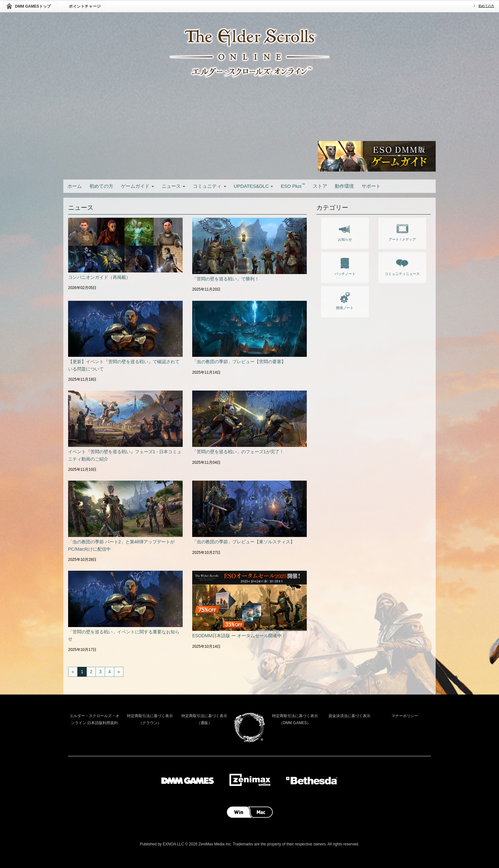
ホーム (75, 186)
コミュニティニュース (402, 265)
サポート (371, 186)
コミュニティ (209, 186)
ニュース (173, 186)
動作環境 (344, 186)
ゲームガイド (137, 186)
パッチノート (345, 265)
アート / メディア (402, 231)
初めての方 (486, 6)
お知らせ (345, 231)
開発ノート (345, 300)
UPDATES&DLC (254, 186)
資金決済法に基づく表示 (349, 716)
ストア (320, 186)
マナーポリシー (405, 716)
